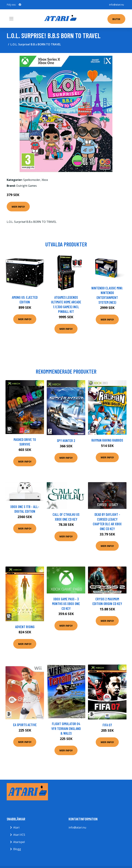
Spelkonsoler (32, 180)
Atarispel (19, 842)
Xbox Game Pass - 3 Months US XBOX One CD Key (66, 604)
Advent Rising (25, 627)
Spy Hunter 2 (66, 440)
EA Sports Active (25, 725)
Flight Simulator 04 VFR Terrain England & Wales (66, 728)
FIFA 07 (107, 725)
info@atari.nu (117, 5)
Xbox (45, 180)
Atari (16, 827)
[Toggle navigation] (11, 19)
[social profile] (20, 5)
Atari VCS (19, 835)
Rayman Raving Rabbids (107, 440)
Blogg (17, 849)
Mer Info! (18, 207)
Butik (116, 19)
